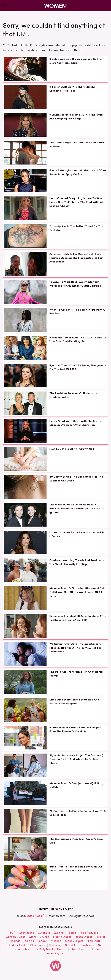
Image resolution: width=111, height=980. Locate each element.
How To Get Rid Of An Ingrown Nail (72, 449)
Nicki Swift (93, 941)
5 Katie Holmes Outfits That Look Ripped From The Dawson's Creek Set (75, 729)
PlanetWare (38, 945)
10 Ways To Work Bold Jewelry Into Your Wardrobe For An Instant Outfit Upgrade (75, 284)
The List (62, 949)
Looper (42, 941)
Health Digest (62, 937)
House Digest (83, 937)
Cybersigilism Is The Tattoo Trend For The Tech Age (76, 228)
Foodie (72, 933)
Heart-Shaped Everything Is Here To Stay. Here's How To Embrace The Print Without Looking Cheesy (76, 202)
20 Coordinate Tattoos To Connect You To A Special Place (78, 813)
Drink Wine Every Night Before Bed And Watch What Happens (74, 702)
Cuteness (44, 933)
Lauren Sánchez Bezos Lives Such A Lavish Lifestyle (77, 534)
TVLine (95, 949)
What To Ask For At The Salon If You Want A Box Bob (77, 312)
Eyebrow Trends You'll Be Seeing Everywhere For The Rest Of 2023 (78, 367)
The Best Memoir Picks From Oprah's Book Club (76, 841)
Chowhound (27, 933)
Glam (32, 937)
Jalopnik (29, 941)
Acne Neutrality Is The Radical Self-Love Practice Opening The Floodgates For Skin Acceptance (76, 258)
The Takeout (78, 949)
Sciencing (55, 945)
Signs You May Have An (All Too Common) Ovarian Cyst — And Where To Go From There (76, 759)
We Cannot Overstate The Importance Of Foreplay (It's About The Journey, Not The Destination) (76, 648)
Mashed (56, 941)
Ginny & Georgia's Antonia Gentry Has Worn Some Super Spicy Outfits (78, 172)
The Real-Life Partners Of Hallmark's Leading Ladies (73, 395)
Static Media (35, 916)
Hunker (101, 937)
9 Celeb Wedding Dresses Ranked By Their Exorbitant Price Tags (76, 61)
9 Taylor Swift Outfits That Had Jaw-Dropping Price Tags (73, 89)
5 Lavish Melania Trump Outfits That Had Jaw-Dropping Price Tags (76, 117)
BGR (12, 933)
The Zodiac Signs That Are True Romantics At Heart (77, 144)
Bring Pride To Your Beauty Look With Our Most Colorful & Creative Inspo (76, 869)
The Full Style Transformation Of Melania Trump (76, 674)
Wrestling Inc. (56, 953)
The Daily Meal (43, 949)
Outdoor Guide (17, 945)
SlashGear (88, 945)
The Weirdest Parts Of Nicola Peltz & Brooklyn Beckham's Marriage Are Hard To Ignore (77, 508)
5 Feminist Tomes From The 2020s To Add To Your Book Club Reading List (78, 340)
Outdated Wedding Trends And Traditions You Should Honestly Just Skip (77, 562)
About (43, 909)
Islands (16, 941)
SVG (101, 945)
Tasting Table (21, 949)
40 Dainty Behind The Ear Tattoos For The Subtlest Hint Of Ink (76, 479)
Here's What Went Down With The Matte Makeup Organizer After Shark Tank (75, 423)
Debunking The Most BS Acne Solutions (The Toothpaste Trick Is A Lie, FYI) (78, 618)
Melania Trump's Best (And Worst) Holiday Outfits (77, 785)
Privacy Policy (62, 909)
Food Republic (89, 933)
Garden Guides (16, 937)
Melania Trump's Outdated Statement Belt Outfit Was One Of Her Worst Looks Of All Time (77, 592)
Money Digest (74, 941)
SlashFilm (71, 945)
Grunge (44, 937)
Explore (59, 933)
